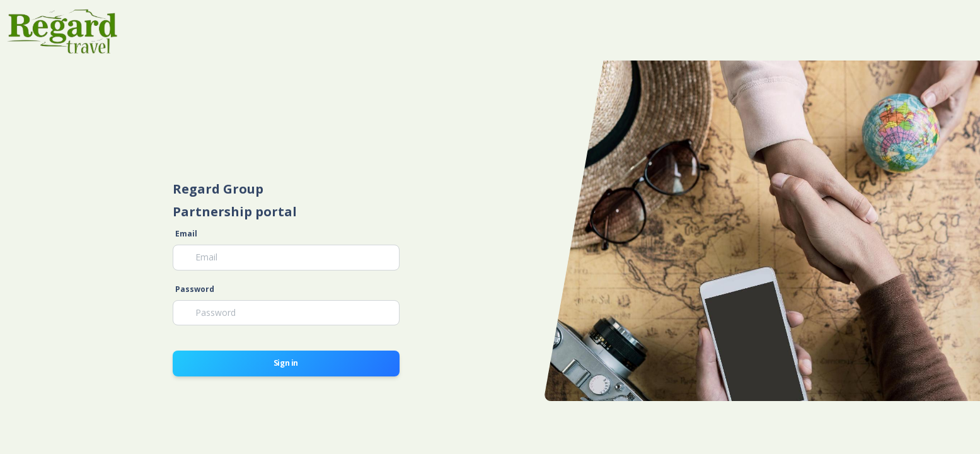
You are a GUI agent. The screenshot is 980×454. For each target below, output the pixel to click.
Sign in (286, 363)
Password (195, 289)
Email (186, 234)
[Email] (286, 257)
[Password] (286, 313)
